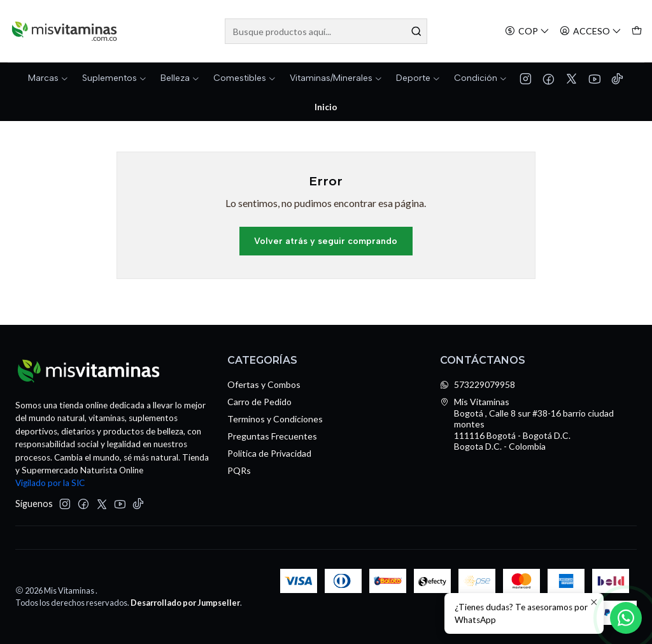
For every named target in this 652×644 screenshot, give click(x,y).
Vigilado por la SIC (50, 483)
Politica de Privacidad (269, 453)
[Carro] (637, 32)
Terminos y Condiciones (275, 419)
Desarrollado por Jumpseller (185, 603)
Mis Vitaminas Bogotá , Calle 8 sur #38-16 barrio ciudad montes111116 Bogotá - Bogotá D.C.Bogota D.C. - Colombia (527, 424)
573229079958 (478, 384)
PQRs (239, 470)
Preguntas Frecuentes (272, 436)
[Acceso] (591, 32)
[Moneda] (527, 32)
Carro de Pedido (259, 402)
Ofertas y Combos (264, 384)
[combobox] (326, 31)
